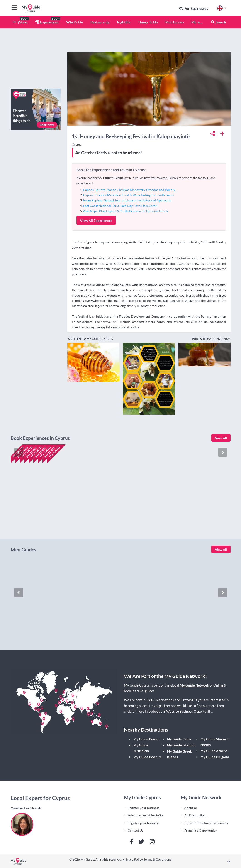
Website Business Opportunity (189, 711)
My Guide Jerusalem (141, 748)
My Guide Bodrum (147, 757)
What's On (75, 22)
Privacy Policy (133, 859)
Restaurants (100, 22)
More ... (197, 22)
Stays (20, 22)
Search (218, 22)
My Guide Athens (214, 751)
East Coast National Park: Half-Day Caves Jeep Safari (120, 206)
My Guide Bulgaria (215, 757)
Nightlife (124, 22)
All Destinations (196, 815)
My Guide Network (194, 685)
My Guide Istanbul (181, 745)
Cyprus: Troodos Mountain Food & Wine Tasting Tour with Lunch (129, 195)
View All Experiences (96, 221)
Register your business (143, 808)
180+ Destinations (160, 700)
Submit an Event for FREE (146, 815)
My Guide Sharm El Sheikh (215, 742)
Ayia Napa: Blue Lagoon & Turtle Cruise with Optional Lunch (125, 211)
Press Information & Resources (206, 823)
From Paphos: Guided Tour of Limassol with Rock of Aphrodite (127, 200)
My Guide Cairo (179, 739)
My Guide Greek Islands (179, 754)
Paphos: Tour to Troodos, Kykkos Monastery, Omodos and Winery (129, 190)
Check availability (30, 521)
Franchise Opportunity (200, 830)
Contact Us (135, 830)
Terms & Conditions (157, 859)
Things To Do (148, 22)
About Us (191, 808)
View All (221, 438)
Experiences (47, 22)
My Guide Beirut (146, 739)
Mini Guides (175, 22)
